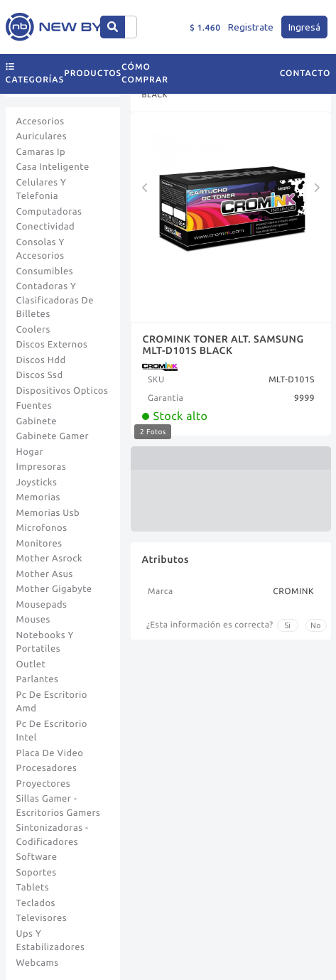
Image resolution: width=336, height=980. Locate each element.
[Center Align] (113, 27)
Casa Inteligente (53, 167)
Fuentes (34, 406)
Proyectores (43, 784)
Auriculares (42, 136)
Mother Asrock (50, 559)
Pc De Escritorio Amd (52, 702)
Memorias (38, 497)
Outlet (31, 664)
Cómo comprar (145, 74)
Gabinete (37, 421)
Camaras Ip (41, 152)
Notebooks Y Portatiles (45, 642)
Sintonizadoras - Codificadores (53, 835)
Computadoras (49, 212)
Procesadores (47, 768)
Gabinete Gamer (53, 436)
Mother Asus (45, 574)
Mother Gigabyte (54, 589)
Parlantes (38, 679)
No (316, 625)
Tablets (33, 888)
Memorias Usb (48, 513)
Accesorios (40, 122)
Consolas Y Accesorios (40, 249)
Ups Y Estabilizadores (51, 941)
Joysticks (37, 483)
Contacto (305, 74)
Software (37, 857)
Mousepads (42, 605)
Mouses (33, 620)
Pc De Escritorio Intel (52, 731)
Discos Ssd (40, 375)
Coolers (33, 330)
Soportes (37, 873)
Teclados (36, 903)
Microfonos (42, 528)
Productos (93, 74)
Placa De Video (50, 753)
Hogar (30, 452)
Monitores (39, 544)
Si (287, 625)
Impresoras (42, 467)
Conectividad (46, 227)
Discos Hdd (41, 360)
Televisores (42, 918)
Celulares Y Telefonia (42, 190)
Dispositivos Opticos (63, 391)
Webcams (38, 963)
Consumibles (45, 271)
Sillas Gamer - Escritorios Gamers (59, 806)
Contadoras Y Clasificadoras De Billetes (55, 300)
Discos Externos (52, 345)
